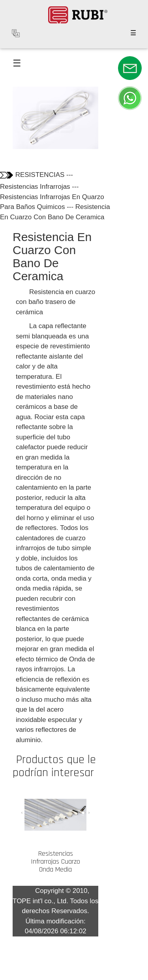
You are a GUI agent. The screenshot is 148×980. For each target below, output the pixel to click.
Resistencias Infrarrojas (35, 187)
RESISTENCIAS (40, 175)
